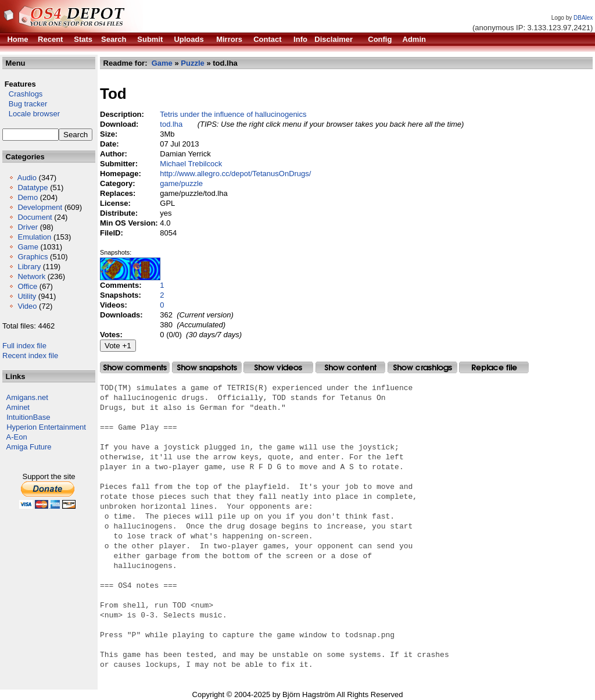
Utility (27, 296)
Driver (28, 227)
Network (31, 276)
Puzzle (192, 63)
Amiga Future (29, 447)
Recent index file (30, 356)
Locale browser (31, 114)
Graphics (33, 257)
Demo (28, 197)
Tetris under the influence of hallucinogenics (233, 114)
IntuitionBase (28, 417)
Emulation (34, 237)
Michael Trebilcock (191, 164)
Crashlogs (22, 94)
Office (27, 286)
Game (28, 247)
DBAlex (583, 18)
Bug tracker (25, 104)
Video (27, 306)
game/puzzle (181, 183)
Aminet (18, 407)
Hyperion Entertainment (46, 427)
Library (29, 267)
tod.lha (171, 124)
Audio (27, 178)
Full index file (24, 346)
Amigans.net (27, 397)
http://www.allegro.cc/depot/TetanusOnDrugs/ (235, 174)
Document (35, 217)
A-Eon (17, 437)
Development (40, 207)
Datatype (33, 187)
